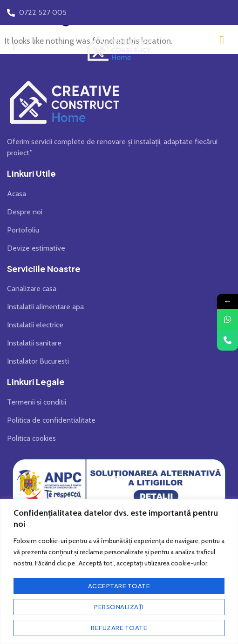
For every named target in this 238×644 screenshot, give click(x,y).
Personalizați (119, 607)
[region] (119, 571)
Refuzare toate (119, 628)
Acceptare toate (119, 586)
